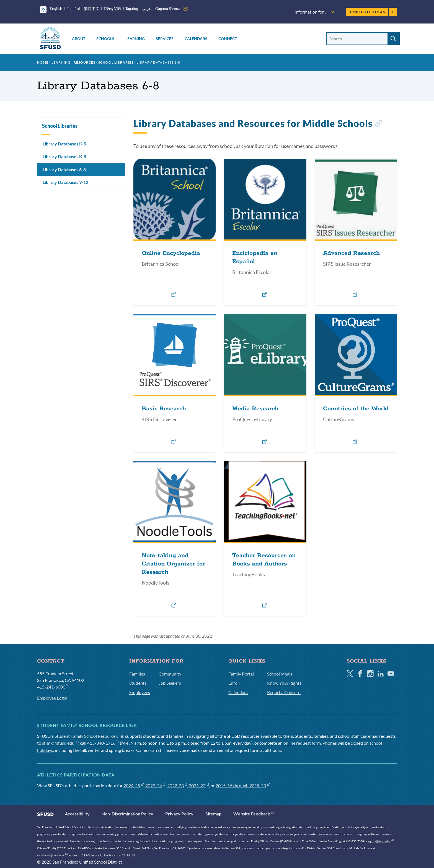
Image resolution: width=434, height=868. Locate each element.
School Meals (280, 674)
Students (138, 683)
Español (73, 8)
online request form (302, 743)
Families (137, 674)
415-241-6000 (53, 686)
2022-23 (177, 785)
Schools (105, 39)
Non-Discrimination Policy (127, 814)
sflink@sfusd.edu (60, 743)
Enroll (234, 683)
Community (170, 674)
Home (43, 62)
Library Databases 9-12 (65, 182)
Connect (228, 39)
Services (165, 39)
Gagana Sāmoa (168, 8)
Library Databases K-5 (64, 144)
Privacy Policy (179, 814)
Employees (140, 692)
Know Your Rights (284, 683)
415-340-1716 (103, 743)
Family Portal (241, 674)
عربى (147, 8)
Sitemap (213, 814)
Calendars (196, 39)
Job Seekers (170, 683)
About (79, 39)
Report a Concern (284, 692)
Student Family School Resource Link (89, 736)
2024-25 (134, 785)
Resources (84, 62)
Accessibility (77, 814)
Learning (135, 39)
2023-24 (155, 785)
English (56, 8)
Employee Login (372, 12)
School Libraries (116, 62)
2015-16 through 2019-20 (243, 785)
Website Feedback (254, 814)
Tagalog (132, 8)
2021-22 (199, 785)
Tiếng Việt (113, 8)
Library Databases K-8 (64, 156)
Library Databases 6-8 (64, 169)
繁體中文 (92, 8)
